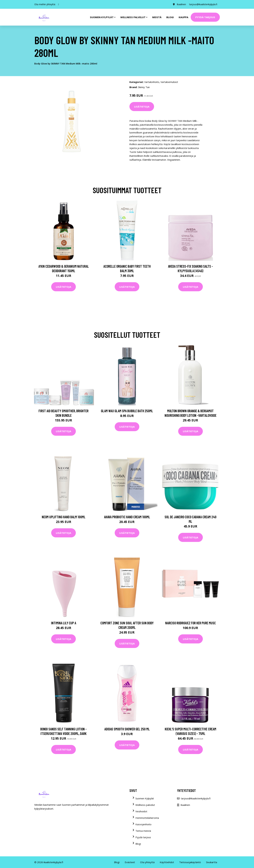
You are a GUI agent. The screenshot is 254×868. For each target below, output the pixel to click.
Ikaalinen (181, 4)
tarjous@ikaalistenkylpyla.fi (203, 4)
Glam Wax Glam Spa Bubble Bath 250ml (127, 411)
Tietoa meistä (143, 831)
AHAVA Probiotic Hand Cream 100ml (127, 517)
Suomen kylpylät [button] (102, 17)
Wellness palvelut (145, 805)
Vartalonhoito (152, 82)
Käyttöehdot (167, 862)
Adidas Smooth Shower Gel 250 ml (127, 729)
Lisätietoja (142, 107)
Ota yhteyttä (147, 862)
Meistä (157, 17)
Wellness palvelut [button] (133, 17)
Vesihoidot (141, 811)
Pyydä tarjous (205, 17)
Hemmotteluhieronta (147, 818)
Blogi (170, 17)
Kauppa (183, 17)
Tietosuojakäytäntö (190, 862)
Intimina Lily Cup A (64, 623)
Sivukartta (212, 862)
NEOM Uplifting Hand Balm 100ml (64, 517)
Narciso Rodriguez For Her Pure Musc (190, 623)
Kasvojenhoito (143, 824)
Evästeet (130, 862)
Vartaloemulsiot (169, 82)
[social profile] (59, 4)
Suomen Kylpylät (145, 798)
